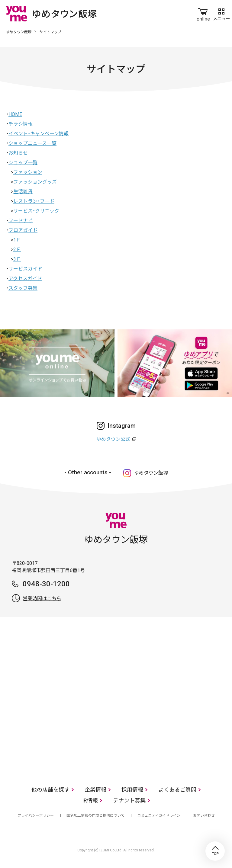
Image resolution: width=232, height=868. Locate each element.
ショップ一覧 (23, 163)
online (203, 13)
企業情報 (95, 790)
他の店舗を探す (50, 790)
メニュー (221, 13)
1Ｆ (17, 240)
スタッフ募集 (23, 288)
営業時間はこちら (42, 599)
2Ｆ (17, 250)
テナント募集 (129, 801)
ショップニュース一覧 (32, 143)
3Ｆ (17, 259)
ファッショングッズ (35, 182)
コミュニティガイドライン (159, 815)
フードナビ (21, 221)
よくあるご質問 (177, 790)
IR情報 (90, 801)
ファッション (28, 172)
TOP (215, 851)
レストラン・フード (34, 201)
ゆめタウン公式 (113, 439)
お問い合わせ (204, 815)
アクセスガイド (25, 279)
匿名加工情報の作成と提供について (95, 815)
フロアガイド (23, 230)
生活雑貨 (23, 192)
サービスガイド (25, 269)
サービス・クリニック (36, 211)
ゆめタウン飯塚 (19, 32)
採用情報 (132, 790)
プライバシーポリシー (36, 815)
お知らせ (18, 153)
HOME (15, 114)
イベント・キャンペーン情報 (39, 134)
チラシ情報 (21, 124)
